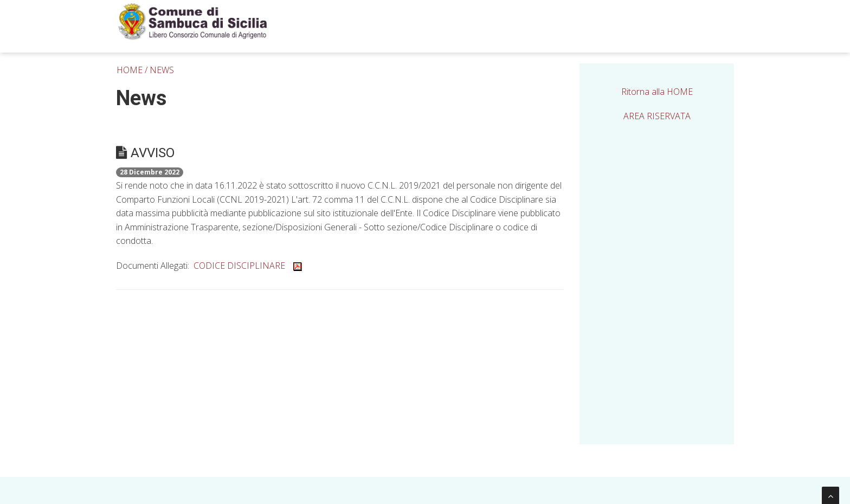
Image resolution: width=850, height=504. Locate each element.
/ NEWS (159, 70)
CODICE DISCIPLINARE (248, 266)
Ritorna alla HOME (657, 92)
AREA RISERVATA (657, 116)
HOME (130, 70)
